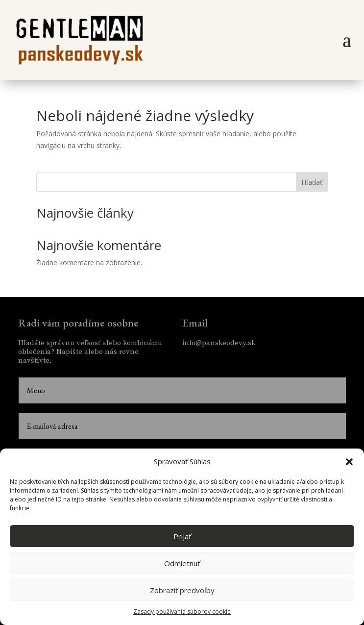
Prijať (182, 536)
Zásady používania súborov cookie (182, 612)
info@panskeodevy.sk (219, 343)
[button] (349, 462)
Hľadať (312, 182)
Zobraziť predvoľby (182, 590)
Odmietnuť (182, 563)
